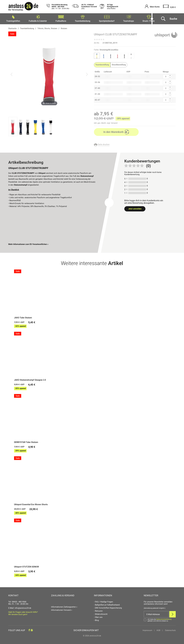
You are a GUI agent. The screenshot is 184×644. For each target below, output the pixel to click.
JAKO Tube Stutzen (23, 317)
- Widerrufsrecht (101, 613)
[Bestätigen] (160, 619)
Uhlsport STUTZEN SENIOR (26, 566)
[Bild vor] (87, 73)
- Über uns (98, 617)
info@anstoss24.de (23, 607)
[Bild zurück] (11, 73)
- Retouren (98, 610)
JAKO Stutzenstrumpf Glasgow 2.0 (30, 379)
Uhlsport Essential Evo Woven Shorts (31, 504)
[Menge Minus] (170, 77)
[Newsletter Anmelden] (172, 614)
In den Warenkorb (116, 131)
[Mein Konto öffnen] (152, 7)
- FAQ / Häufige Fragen (103, 601)
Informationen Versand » (62, 609)
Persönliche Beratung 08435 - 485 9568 (60, 7)
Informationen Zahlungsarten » (64, 606)
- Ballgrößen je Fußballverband (107, 604)
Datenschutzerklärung (164, 618)
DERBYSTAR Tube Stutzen (26, 441)
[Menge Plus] (170, 75)
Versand (114, 122)
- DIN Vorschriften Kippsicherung (108, 607)
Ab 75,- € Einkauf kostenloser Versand (89, 7)
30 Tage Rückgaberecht (113, 7)
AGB (158, 630)
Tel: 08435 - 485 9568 (17, 601)
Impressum (147, 630)
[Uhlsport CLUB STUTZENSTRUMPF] (49, 73)
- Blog (96, 620)
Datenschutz (170, 630)
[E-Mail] (156, 614)
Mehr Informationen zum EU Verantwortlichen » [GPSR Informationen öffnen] (28, 243)
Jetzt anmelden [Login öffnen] (135, 208)
